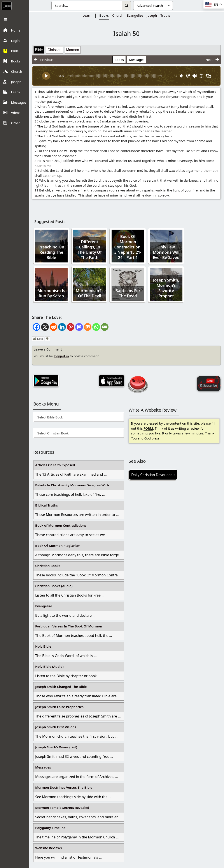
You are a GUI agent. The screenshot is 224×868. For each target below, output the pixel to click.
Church (118, 15)
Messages (137, 60)
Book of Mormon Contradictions (61, 525)
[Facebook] (36, 327)
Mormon (73, 50)
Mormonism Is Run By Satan (51, 293)
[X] (45, 327)
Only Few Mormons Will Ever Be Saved (166, 252)
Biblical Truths (46, 505)
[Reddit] (53, 327)
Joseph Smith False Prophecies (59, 707)
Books (104, 15)
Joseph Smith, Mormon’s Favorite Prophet (166, 288)
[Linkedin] (62, 327)
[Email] (105, 327)
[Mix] (88, 327)
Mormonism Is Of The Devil (90, 293)
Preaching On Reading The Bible (51, 252)
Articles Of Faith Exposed (55, 465)
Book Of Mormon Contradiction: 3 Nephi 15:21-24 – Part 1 (128, 247)
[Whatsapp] (96, 327)
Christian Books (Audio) (54, 586)
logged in (61, 356)
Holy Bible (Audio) (49, 666)
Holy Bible (43, 646)
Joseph (152, 15)
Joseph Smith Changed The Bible (61, 687)
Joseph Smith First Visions (56, 727)
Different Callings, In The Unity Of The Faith (90, 250)
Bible (39, 50)
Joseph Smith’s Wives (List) (56, 747)
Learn (87, 15)
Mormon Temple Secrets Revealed (62, 808)
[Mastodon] (79, 327)
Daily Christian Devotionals (153, 475)
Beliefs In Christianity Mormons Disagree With (72, 485)
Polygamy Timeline (50, 828)
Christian (54, 50)
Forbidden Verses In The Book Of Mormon (69, 626)
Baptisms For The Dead (128, 293)
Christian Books (48, 566)
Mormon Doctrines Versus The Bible (64, 787)
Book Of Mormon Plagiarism (58, 546)
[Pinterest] (71, 327)
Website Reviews (48, 848)
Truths (165, 15)
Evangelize (135, 15)
